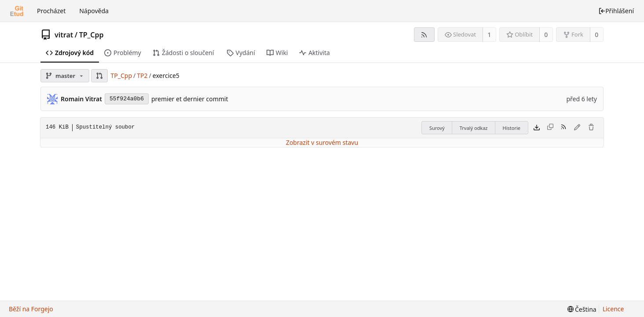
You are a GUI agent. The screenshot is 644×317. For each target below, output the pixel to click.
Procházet (51, 11)
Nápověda (94, 11)
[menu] (582, 309)
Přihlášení (616, 11)
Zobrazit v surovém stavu (322, 142)
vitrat (64, 35)
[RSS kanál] (424, 35)
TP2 (142, 76)
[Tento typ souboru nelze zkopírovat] (550, 128)
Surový (437, 128)
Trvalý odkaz (474, 128)
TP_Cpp (91, 35)
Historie (512, 128)
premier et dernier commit (190, 99)
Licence (613, 309)
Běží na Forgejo (31, 309)
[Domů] (17, 11)
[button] (99, 76)
